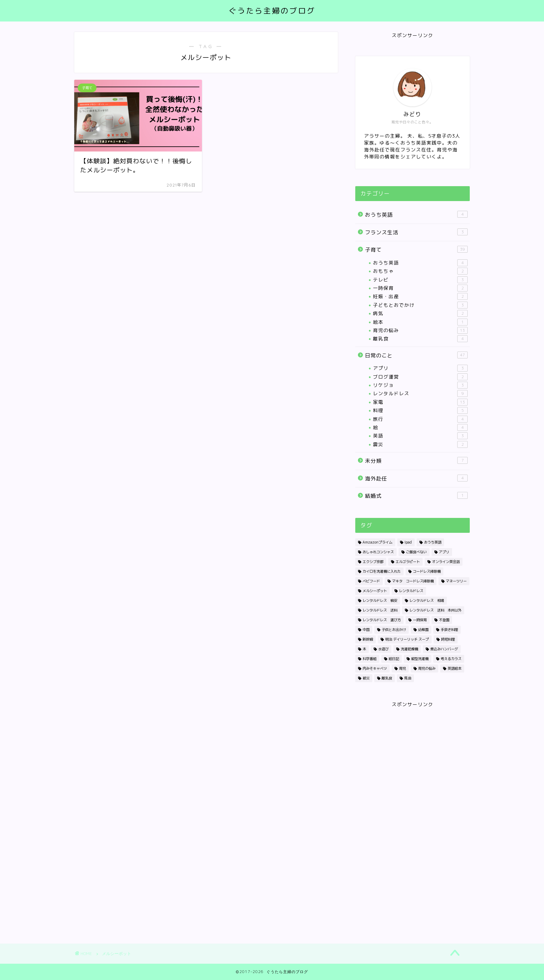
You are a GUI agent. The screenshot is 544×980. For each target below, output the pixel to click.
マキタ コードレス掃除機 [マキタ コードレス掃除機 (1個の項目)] (413, 581)
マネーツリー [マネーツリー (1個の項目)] (456, 581)
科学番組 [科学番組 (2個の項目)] (369, 659)
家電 (420, 402)
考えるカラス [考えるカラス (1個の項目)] (451, 659)
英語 (420, 436)
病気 (420, 313)
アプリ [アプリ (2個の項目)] (444, 552)
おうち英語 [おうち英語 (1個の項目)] (433, 542)
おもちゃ (420, 271)
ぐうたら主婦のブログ (272, 11)
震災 (420, 444)
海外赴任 (416, 478)
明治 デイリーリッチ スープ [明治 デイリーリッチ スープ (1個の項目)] (407, 639)
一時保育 (420, 288)
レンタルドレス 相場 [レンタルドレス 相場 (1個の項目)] (427, 600)
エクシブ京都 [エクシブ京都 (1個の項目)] (373, 562)
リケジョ (420, 385)
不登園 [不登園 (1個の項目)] (444, 620)
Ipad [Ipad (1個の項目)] (408, 542)
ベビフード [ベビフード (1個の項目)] (371, 581)
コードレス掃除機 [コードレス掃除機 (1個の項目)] (427, 571)
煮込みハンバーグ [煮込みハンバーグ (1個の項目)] (444, 649)
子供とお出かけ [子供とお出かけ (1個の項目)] (394, 630)
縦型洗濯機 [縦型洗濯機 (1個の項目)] (420, 659)
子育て (416, 250)
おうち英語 (416, 215)
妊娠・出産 (420, 296)
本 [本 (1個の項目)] (364, 649)
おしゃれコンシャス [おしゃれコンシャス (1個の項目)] (378, 552)
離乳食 (420, 339)
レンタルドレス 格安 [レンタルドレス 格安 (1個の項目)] (380, 600)
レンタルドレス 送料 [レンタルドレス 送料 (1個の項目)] (380, 610)
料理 (420, 410)
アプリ (420, 368)
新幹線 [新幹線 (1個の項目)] (368, 639)
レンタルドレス (420, 393)
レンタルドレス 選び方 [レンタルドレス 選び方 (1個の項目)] (382, 620)
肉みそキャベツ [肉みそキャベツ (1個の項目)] (375, 668)
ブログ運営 (420, 377)
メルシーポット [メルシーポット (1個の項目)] (375, 591)
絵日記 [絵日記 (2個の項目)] (394, 659)
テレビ (420, 280)
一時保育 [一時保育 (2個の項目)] (420, 620)
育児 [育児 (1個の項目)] (402, 668)
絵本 (420, 322)
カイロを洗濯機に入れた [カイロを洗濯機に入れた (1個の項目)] (382, 571)
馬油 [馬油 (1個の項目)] (408, 678)
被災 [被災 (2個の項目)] (366, 678)
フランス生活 (416, 232)
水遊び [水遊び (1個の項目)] (383, 649)
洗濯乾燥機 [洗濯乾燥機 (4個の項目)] (409, 649)
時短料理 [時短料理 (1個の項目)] (448, 639)
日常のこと (416, 355)
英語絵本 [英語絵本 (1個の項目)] (454, 668)
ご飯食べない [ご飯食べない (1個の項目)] (416, 552)
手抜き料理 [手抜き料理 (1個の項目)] (449, 630)
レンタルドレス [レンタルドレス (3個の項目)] (411, 591)
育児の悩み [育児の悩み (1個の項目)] (427, 668)
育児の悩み (420, 330)
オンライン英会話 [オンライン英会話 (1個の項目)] (446, 562)
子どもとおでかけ (420, 305)
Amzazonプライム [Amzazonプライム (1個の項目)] (377, 542)
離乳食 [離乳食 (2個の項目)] (387, 678)
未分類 (416, 461)
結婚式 (416, 496)
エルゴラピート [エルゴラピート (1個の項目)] (408, 562)
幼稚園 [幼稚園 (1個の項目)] (423, 630)
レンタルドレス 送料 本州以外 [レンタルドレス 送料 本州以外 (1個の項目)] (435, 610)
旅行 (420, 419)
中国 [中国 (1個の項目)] (366, 630)
